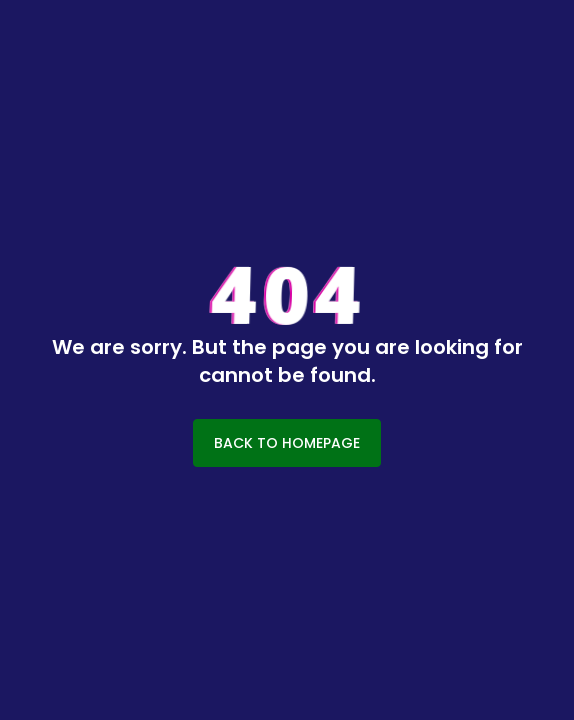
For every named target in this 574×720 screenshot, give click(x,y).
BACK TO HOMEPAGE (287, 443)
